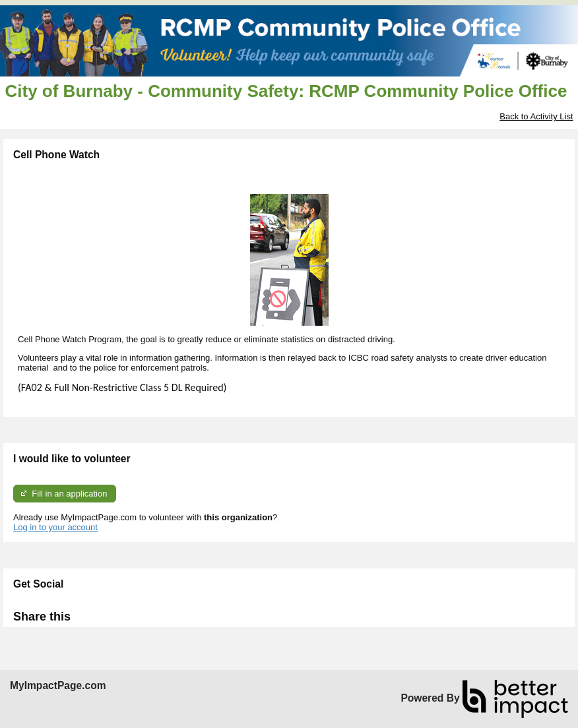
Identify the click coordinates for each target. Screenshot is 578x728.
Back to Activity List (536, 116)
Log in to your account (55, 527)
